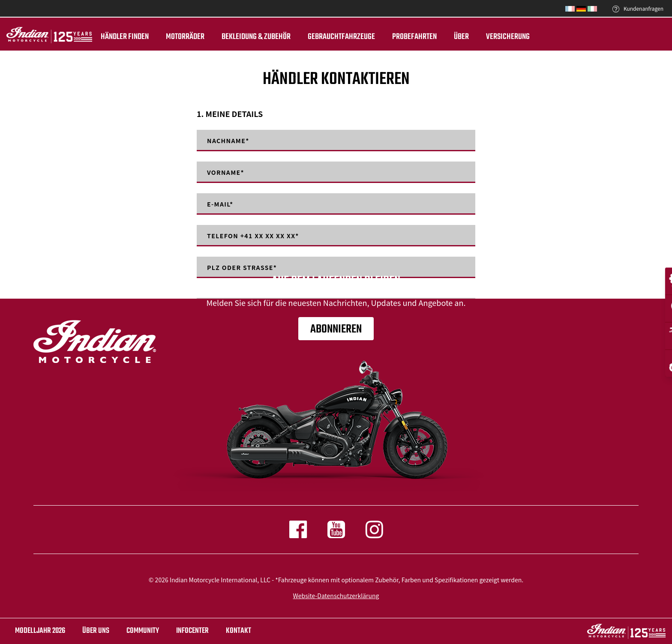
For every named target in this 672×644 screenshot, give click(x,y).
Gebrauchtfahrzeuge (341, 37)
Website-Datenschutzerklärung (336, 596)
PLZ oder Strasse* (242, 267)
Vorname (226, 172)
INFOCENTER (192, 631)
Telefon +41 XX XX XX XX (253, 236)
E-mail (220, 204)
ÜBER (461, 37)
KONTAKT (238, 631)
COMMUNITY (143, 631)
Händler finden (125, 37)
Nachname (228, 141)
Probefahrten (414, 37)
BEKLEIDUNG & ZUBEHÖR (256, 37)
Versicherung (508, 37)
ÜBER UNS (96, 631)
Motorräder (185, 37)
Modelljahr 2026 (40, 631)
